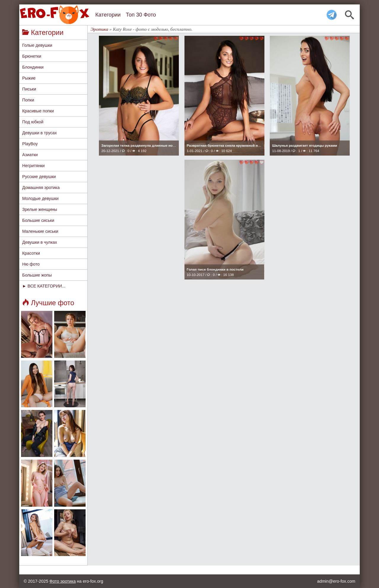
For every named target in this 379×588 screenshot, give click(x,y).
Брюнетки (32, 56)
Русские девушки (39, 177)
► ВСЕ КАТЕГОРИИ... (44, 286)
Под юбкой (33, 122)
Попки (28, 100)
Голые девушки (37, 45)
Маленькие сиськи (40, 231)
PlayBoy (30, 144)
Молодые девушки (40, 198)
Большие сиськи (38, 220)
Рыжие (29, 78)
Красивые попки (38, 111)
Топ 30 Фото (141, 15)
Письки (29, 89)
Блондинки (33, 67)
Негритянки (33, 166)
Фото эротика (63, 581)
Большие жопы (37, 275)
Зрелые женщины (40, 209)
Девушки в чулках (40, 242)
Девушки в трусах (40, 133)
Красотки (31, 253)
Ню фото (31, 264)
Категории (108, 15)
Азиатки (30, 155)
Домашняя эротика (41, 188)
